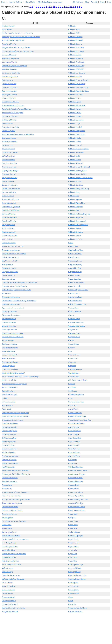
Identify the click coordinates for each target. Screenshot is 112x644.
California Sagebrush (76, 217)
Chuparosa (72, 362)
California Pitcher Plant (77, 203)
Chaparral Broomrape (76, 322)
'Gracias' (7, 583)
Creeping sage (73, 583)
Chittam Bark (73, 358)
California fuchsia (75, 109)
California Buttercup (76, 58)
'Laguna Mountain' (17, 109)
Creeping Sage (73, 586)
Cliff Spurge (73, 391)
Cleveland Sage (74, 373)
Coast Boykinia (74, 427)
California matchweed (76, 152)
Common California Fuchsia (78, 471)
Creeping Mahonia (75, 568)
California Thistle (75, 236)
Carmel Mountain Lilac (77, 283)
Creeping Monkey (75, 572)
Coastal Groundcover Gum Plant (80, 420)
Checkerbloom (73, 344)
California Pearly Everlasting (79, 189)
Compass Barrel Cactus (77, 507)
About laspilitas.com (91, 626)
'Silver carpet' (16, 474)
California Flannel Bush (77, 105)
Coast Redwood (74, 449)
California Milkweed (76, 163)
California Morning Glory (77, 171)
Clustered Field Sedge (76, 402)
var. (17, 33)
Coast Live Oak (74, 445)
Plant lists (94, 2)
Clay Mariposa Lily (75, 369)
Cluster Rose (73, 405)
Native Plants (30, 2)
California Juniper (75, 142)
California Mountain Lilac (78, 174)
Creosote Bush (73, 593)
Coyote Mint (73, 550)
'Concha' (9, 174)
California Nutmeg (75, 181)
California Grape (74, 124)
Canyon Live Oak (75, 268)
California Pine (74, 196)
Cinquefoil (72, 366)
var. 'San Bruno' (21, 37)
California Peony (74, 192)
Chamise (71, 315)
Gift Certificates (78, 2)
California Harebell (75, 127)
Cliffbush (72, 384)
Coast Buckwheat (74, 431)
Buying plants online (64, 622)
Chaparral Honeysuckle (77, 326)
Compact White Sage (76, 503)
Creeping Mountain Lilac (77, 575)
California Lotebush (75, 145)
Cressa (71, 597)
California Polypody (75, 207)
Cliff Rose (72, 387)
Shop (87, 2)
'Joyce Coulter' (11, 575)
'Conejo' (12, 510)
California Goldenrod (76, 120)
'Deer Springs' (13, 373)
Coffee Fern (73, 463)
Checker (71, 340)
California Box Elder (76, 40)
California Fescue (75, 98)
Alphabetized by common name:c (50, 2)
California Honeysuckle (77, 131)
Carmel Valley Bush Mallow (78, 290)
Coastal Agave (73, 409)
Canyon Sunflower (75, 272)
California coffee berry (76, 66)
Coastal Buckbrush (75, 413)
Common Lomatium (75, 478)
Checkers (72, 348)
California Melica (75, 160)
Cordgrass (72, 518)
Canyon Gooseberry (75, 264)
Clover (71, 398)
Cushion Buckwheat (75, 612)
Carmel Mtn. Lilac (75, 286)
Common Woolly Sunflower (78, 499)
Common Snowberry (76, 492)
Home (3, 2)
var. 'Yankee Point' (19, 283)
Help (58, 619)
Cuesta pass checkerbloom (78, 608)
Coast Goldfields (74, 442)
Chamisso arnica (74, 319)
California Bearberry (76, 37)
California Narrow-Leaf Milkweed (80, 178)
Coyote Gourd (73, 543)
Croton (71, 601)
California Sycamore (76, 232)
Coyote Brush (73, 539)
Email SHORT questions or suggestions (43, 637)
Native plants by (7, 7)
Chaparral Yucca (74, 333)
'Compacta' (13, 579)
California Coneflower (76, 69)
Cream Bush (73, 557)
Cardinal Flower (74, 275)
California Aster (74, 30)
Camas (71, 243)
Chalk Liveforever (75, 311)
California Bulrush (75, 55)
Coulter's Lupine (74, 532)
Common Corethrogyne (77, 474)
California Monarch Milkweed (79, 167)
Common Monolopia (76, 481)
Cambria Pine (73, 246)
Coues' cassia (73, 525)
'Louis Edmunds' (14, 286)
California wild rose (75, 239)
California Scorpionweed (77, 221)
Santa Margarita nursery (92, 622)
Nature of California (15, 2)
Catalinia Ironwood (75, 301)
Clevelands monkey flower (78, 380)
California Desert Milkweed (78, 80)
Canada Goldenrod (75, 254)
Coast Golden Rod (75, 438)
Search (102, 2)
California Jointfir (75, 138)
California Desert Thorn (77, 84)
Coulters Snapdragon (76, 536)
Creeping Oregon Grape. (77, 579)
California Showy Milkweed (78, 225)
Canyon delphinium (75, 261)
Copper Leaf (73, 514)
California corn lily (75, 77)
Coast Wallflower (74, 456)
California (72, 26)
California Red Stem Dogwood (79, 214)
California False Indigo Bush (78, 91)
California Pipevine (75, 199)
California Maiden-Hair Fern (78, 149)
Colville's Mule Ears (76, 467)
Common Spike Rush (76, 496)
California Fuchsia (75, 113)
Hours (109, 2)
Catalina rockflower (75, 297)
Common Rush (74, 485)
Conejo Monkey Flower (77, 510)
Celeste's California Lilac (77, 304)
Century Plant (73, 308)
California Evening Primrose (78, 87)
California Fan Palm (75, 95)
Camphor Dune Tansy (76, 250)
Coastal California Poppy (77, 416)
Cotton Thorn (73, 521)
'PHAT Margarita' (13, 113)
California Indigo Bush (76, 134)
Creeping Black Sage (76, 565)
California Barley (74, 33)
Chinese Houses (74, 355)
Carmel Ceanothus (75, 279)
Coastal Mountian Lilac (77, 424)
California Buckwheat (76, 48)
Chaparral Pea (73, 330)
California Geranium (76, 116)
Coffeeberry (73, 460)
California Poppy (74, 210)
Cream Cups (73, 561)
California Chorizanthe (76, 62)
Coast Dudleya (74, 434)
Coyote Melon (73, 546)
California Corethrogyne (77, 73)
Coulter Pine (73, 528)
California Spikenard (76, 228)
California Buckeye (75, 44)
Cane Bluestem (74, 257)
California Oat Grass (76, 185)
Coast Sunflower (74, 452)
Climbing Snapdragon (76, 395)
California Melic (74, 156)
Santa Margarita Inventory (93, 619)
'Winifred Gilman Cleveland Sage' (20, 377)
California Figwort (75, 102)
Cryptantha (72, 604)
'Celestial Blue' (11, 304)
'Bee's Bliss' (8, 586)
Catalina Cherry (74, 293)
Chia (70, 351)
